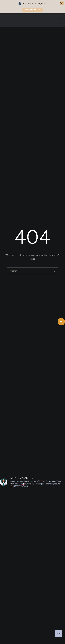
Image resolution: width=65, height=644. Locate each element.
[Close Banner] (62, 3)
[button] (60, 18)
